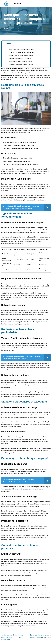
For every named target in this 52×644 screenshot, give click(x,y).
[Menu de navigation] (49, 4)
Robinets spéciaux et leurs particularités (21, 55)
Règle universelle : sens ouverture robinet (22, 49)
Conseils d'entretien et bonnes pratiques (21, 65)
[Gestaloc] (11, 4)
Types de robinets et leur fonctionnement (21, 52)
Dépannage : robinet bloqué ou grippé (20, 62)
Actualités (17, 28)
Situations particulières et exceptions (20, 59)
